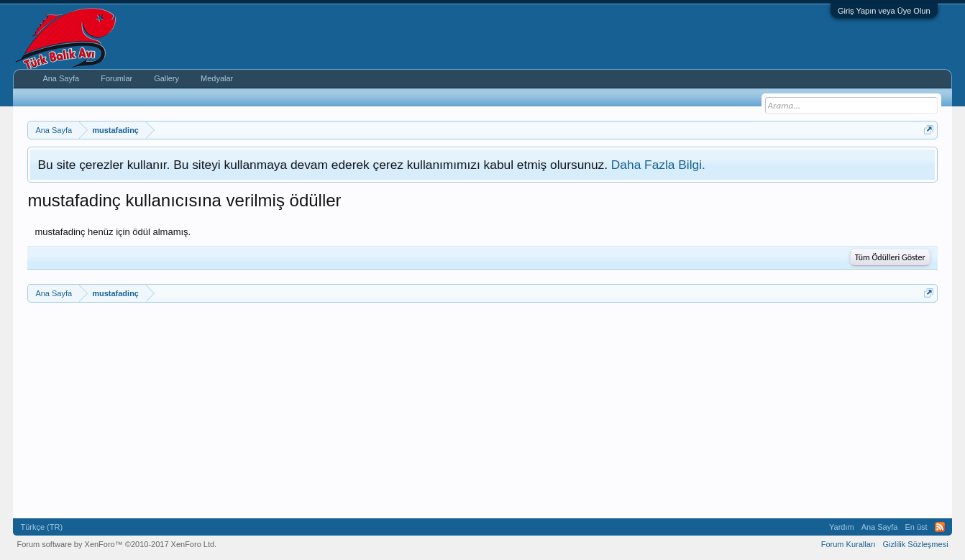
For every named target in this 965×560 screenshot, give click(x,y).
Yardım (842, 527)
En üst (916, 527)
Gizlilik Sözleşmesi (916, 544)
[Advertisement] (459, 410)
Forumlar (116, 78)
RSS (940, 527)
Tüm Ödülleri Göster (890, 257)
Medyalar (217, 78)
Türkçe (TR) (41, 527)
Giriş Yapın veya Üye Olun (884, 11)
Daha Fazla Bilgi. (658, 165)
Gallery (166, 78)
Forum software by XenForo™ (116, 544)
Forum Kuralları (849, 544)
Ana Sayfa (61, 78)
